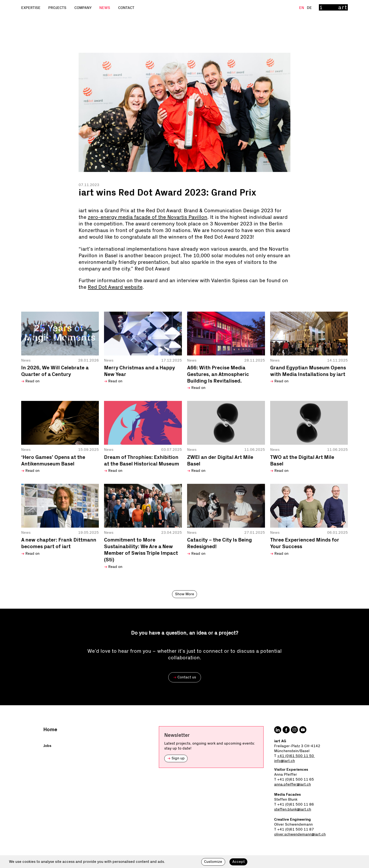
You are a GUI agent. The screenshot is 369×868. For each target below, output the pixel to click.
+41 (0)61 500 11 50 (296, 756)
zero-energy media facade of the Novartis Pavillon (148, 217)
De (309, 8)
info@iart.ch (285, 761)
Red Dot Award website (115, 287)
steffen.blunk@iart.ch (293, 809)
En (302, 8)
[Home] (333, 8)
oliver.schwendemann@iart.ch (300, 834)
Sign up (176, 758)
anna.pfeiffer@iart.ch (293, 784)
